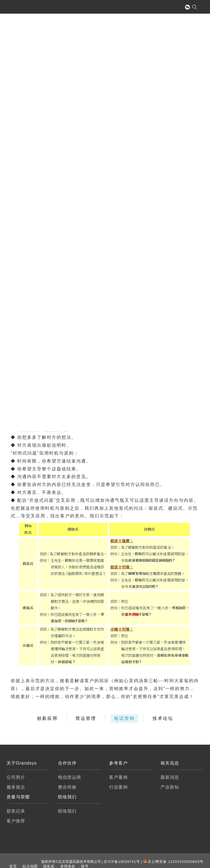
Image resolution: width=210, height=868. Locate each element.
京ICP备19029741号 (122, 862)
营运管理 (86, 718)
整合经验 (67, 787)
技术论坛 (163, 718)
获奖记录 (16, 811)
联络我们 (67, 811)
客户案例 (118, 777)
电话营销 (124, 718)
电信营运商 (70, 777)
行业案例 (118, 787)
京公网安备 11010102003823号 (176, 862)
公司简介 (16, 777)
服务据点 (16, 787)
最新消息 (170, 777)
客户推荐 (16, 821)
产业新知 (170, 787)
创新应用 (47, 718)
